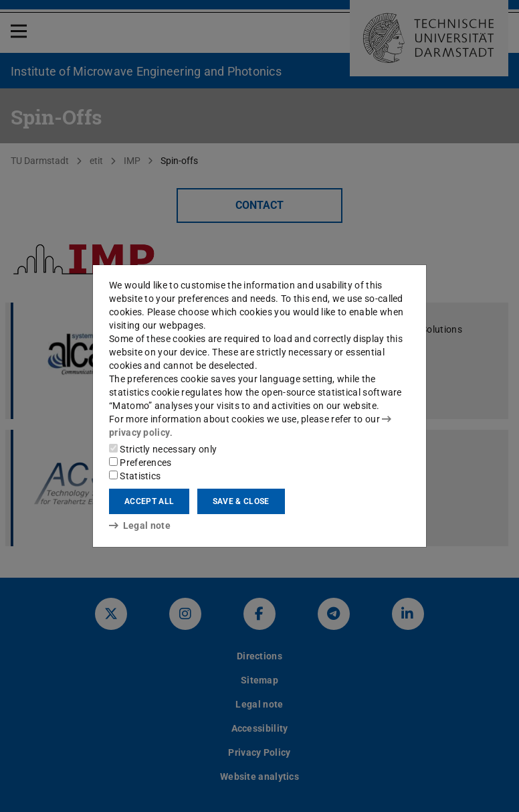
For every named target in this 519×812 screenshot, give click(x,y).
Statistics (135, 476)
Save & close (241, 501)
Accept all (149, 501)
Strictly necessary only (163, 449)
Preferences (140, 463)
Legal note (140, 525)
